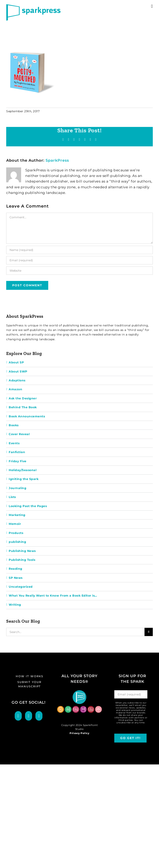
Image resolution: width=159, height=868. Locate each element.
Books (14, 425)
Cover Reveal (19, 434)
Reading (16, 569)
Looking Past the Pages (28, 506)
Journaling (17, 488)
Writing (15, 605)
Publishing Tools (22, 560)
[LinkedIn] (39, 716)
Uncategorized (21, 587)
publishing (17, 542)
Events (14, 443)
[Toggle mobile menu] (152, 6)
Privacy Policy (79, 733)
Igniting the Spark (24, 479)
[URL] (79, 271)
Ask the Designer (23, 398)
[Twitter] (29, 716)
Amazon (15, 389)
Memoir (15, 524)
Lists (12, 497)
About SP (16, 362)
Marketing (17, 515)
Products (16, 533)
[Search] (149, 632)
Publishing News (22, 551)
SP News (16, 578)
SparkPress (57, 160)
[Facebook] (18, 716)
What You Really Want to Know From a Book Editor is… (53, 596)
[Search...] (75, 632)
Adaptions (17, 380)
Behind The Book (23, 407)
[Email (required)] (79, 260)
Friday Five (18, 461)
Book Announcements (27, 416)
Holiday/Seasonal (23, 470)
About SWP (18, 371)
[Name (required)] (79, 250)
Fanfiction (17, 452)
